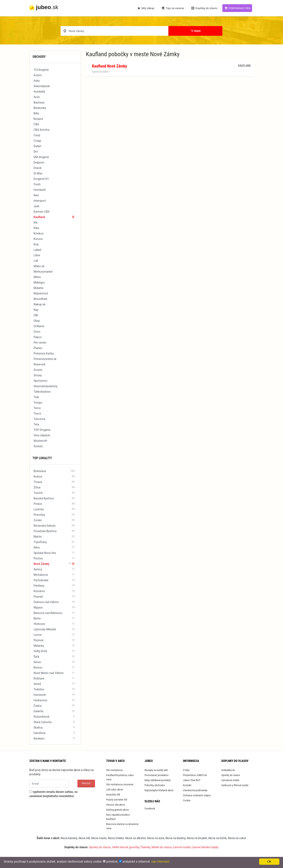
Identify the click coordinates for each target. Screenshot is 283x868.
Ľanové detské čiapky (205, 847)
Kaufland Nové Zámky (110, 66)
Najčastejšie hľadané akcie (159, 790)
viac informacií (160, 862)
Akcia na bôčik (217, 838)
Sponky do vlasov (231, 775)
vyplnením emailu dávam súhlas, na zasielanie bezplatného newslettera (53, 794)
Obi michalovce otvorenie (120, 785)
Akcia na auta (155, 838)
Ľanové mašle (182, 847)
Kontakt (187, 785)
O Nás (186, 770)
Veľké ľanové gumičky (126, 847)
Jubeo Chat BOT (192, 780)
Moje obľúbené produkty (158, 780)
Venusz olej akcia (115, 805)
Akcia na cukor (237, 838)
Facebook (150, 809)
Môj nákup (146, 8)
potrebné (112, 862)
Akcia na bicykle (197, 838)
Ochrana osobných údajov (197, 795)
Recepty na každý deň (156, 770)
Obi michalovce (114, 770)
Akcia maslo (99, 838)
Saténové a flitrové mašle (235, 785)
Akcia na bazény (175, 838)
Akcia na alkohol (135, 838)
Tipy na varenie (173, 8)
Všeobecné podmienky (195, 790)
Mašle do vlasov (162, 847)
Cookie (187, 801)
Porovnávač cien (237, 8)
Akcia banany (69, 838)
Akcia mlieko (116, 838)
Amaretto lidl (113, 795)
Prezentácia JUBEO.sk (195, 775)
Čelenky (145, 847)
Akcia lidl (84, 838)
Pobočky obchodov (155, 785)
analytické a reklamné (136, 862)
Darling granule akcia (117, 810)
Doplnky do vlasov (204, 8)
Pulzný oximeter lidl (117, 800)
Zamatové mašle (230, 780)
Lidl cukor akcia (115, 790)
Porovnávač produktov (157, 775)
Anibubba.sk (228, 770)
